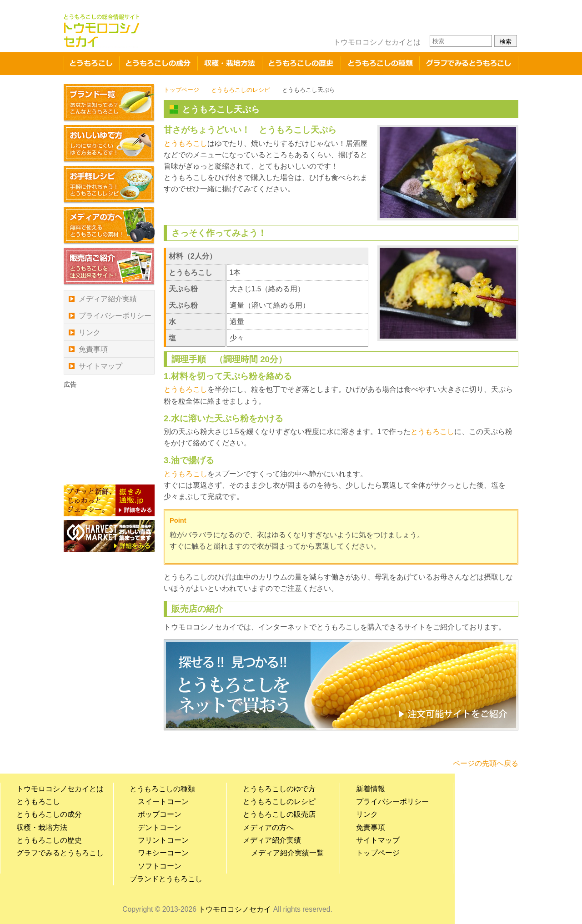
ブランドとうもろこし (166, 879)
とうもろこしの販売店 (279, 814)
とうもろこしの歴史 (301, 64)
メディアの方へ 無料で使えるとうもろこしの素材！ (109, 226)
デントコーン (160, 827)
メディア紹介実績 (108, 299)
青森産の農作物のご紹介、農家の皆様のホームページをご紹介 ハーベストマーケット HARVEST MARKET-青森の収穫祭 (109, 536)
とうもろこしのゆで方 (279, 789)
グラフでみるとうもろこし (469, 64)
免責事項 (93, 349)
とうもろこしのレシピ (241, 90)
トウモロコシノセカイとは (377, 42)
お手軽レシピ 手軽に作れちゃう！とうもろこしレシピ (109, 185)
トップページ (181, 90)
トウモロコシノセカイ (236, 909)
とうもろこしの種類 (380, 64)
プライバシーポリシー (115, 316)
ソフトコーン (160, 866)
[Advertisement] (109, 436)
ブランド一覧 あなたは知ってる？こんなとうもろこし (109, 103)
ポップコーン (160, 814)
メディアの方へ (268, 827)
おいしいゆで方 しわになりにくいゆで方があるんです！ (109, 144)
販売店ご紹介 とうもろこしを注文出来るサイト (109, 267)
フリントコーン (163, 840)
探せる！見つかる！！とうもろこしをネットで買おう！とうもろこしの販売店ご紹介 (341, 685)
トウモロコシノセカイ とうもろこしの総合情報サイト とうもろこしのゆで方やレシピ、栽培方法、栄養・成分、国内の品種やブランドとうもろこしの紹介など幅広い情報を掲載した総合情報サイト (102, 31)
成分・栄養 (158, 64)
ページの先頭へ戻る (486, 763)
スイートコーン (163, 802)
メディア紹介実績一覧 (287, 853)
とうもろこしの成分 (49, 814)
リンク (90, 332)
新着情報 (371, 789)
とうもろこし (91, 64)
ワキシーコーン (163, 853)
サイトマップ (100, 366)
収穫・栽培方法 (230, 64)
